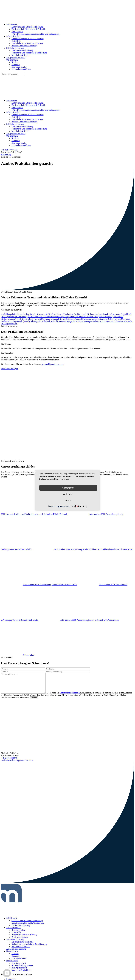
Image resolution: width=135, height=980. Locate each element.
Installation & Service (21, 55)
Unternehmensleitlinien (21, 69)
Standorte (16, 65)
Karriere (15, 62)
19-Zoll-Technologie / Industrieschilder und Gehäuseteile (36, 34)
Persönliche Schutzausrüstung (24, 939)
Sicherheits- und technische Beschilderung (29, 53)
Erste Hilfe (16, 41)
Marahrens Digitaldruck (22, 974)
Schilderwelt (12, 24)
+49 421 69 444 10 (9, 150)
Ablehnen (68, 494)
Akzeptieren (68, 488)
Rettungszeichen (18, 934)
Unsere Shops (12, 965)
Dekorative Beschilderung (22, 50)
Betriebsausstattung (20, 941)
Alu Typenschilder (19, 972)
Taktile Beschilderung (21, 929)
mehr (68, 500)
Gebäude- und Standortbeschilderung (27, 924)
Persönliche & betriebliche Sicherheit (27, 43)
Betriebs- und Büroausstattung (24, 46)
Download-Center (19, 67)
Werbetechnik (17, 32)
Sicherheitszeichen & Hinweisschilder (27, 39)
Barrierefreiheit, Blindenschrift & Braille (29, 29)
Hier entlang (6, 154)
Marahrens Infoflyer (9, 369)
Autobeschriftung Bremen (22, 969)
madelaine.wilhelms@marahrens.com (17, 764)
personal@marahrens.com (53, 364)
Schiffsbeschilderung (15, 48)
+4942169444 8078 (9, 762)
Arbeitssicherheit (13, 36)
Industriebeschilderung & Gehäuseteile (28, 927)
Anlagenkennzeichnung (16, 57)
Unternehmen (12, 60)
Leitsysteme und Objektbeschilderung (27, 27)
